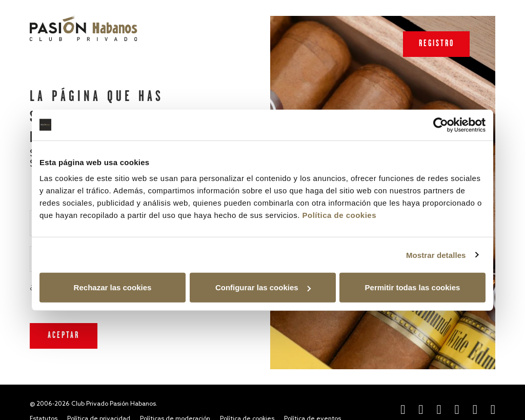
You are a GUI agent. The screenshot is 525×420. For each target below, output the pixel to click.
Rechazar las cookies (113, 287)
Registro (437, 44)
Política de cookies (339, 215)
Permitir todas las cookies (413, 287)
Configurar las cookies (263, 287)
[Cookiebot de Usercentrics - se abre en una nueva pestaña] (441, 125)
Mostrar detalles (436, 255)
